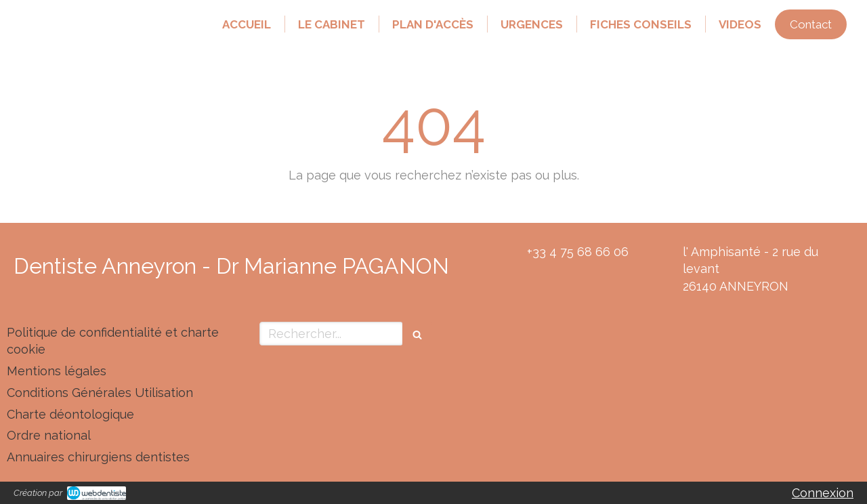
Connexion (823, 493)
